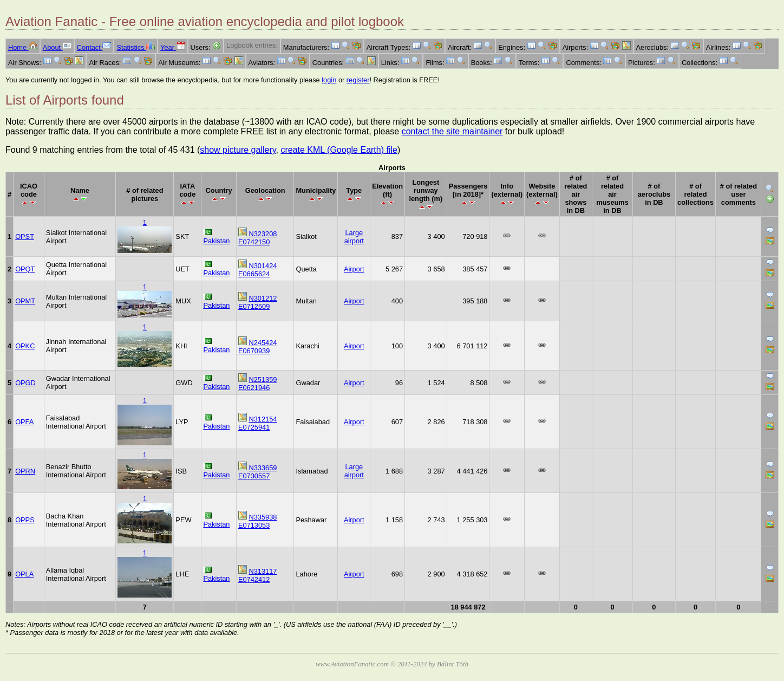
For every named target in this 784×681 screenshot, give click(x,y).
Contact (94, 47)
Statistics (136, 47)
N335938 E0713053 (258, 521)
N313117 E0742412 (258, 575)
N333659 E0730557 (258, 472)
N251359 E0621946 (258, 384)
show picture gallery (238, 150)
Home (23, 47)
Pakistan (216, 241)
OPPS (25, 520)
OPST (25, 236)
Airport (354, 269)
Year (172, 47)
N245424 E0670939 (258, 347)
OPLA (24, 574)
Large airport (354, 237)
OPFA (24, 422)
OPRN (25, 471)
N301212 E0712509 (258, 302)
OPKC (25, 346)
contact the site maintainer (452, 131)
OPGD (25, 383)
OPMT (25, 301)
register (358, 80)
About (57, 47)
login (329, 80)
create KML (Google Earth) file (339, 150)
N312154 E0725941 (258, 423)
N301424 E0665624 (258, 270)
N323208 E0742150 (258, 238)
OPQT (25, 269)
